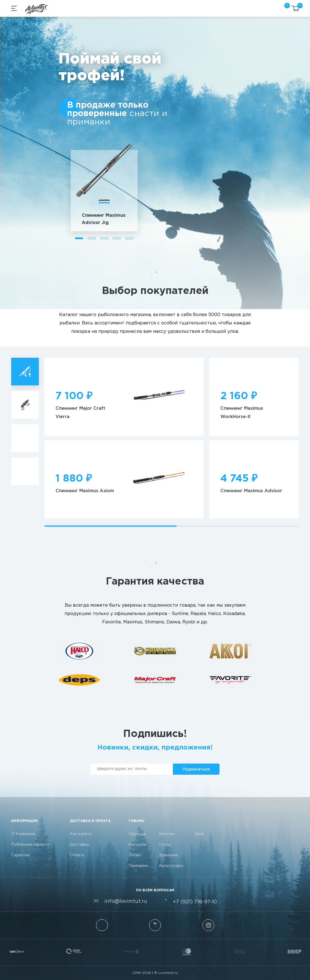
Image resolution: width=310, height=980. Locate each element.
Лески (134, 855)
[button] (79, 238)
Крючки (167, 834)
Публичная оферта (30, 845)
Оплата (77, 855)
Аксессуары (171, 866)
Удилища (137, 834)
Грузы (165, 845)
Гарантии (20, 855)
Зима (199, 834)
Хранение (169, 855)
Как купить (81, 834)
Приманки (138, 866)
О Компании (23, 834)
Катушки (137, 845)
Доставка (79, 845)
